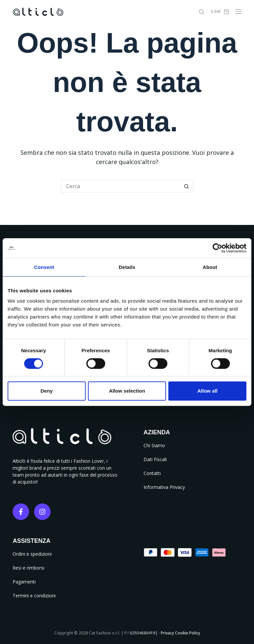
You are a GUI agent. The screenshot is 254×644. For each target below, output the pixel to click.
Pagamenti (24, 582)
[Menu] (238, 12)
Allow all (208, 391)
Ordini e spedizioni (32, 554)
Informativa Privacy (164, 487)
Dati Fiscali (155, 459)
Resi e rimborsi (28, 568)
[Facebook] (21, 512)
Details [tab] (127, 267)
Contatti (152, 473)
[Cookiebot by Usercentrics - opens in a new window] (217, 248)
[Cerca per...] (120, 186)
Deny (46, 391)
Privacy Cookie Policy (180, 633)
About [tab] (210, 267)
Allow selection (127, 391)
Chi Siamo (154, 445)
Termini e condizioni (34, 596)
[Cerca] (202, 12)
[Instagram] (42, 512)
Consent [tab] (44, 267)
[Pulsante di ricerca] (187, 186)
